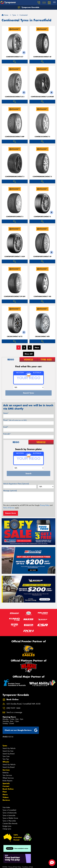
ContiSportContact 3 (15, 217)
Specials (6, 783)
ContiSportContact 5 (42, 217)
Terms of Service (9, 508)
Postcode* (7, 434)
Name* (6, 413)
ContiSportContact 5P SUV (15, 296)
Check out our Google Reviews (21, 730)
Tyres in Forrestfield (9, 810)
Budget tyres (7, 826)
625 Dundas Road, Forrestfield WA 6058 (23, 704)
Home (5, 15)
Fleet (5, 792)
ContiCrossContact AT (42, 57)
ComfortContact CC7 (15, 57)
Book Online (8, 789)
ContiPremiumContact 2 (15, 177)
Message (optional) (10, 491)
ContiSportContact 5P (42, 257)
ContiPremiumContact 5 (42, 177)
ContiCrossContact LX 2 (15, 97)
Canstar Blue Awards (10, 823)
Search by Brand (9, 754)
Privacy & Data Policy (15, 867)
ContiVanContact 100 (42, 296)
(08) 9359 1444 (13, 708)
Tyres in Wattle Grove (10, 818)
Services (6, 770)
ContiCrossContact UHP (15, 137)
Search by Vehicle (9, 748)
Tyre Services (7, 775)
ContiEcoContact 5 (42, 137)
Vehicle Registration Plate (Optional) (16, 484)
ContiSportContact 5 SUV (15, 257)
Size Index (6, 807)
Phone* (15, 420)
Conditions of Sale (28, 867)
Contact (6, 786)
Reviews (6, 800)
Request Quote (11, 513)
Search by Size (8, 751)
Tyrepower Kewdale (28, 7)
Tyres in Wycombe (9, 821)
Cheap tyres (7, 829)
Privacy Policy (45, 505)
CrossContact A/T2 (15, 337)
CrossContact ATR (42, 337)
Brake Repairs (7, 781)
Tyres (5, 746)
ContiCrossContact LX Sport (42, 97)
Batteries (6, 773)
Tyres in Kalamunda (10, 813)
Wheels (6, 762)
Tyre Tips (6, 759)
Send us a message (14, 712)
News (5, 795)
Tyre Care (6, 756)
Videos (6, 797)
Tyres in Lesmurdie (9, 815)
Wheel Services (8, 778)
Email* (6, 427)
